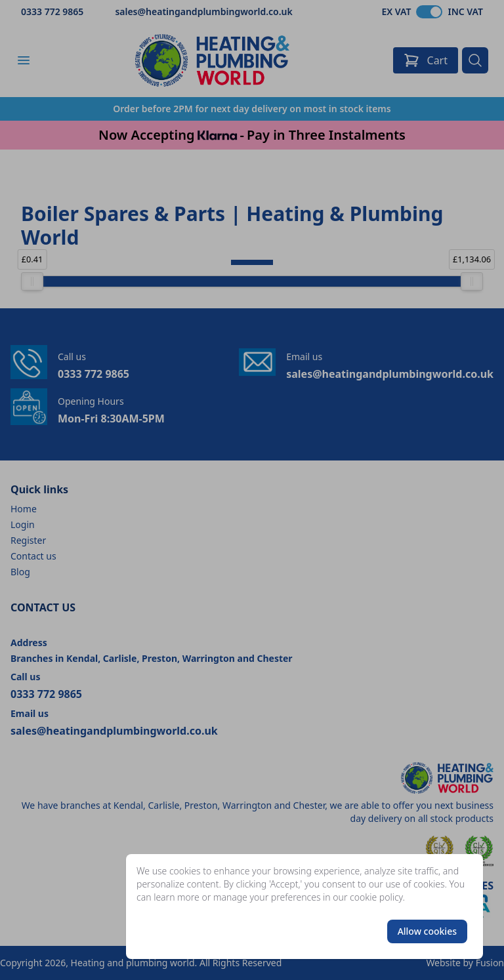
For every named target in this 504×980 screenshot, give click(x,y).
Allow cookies (427, 931)
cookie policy (376, 897)
